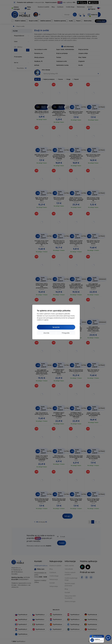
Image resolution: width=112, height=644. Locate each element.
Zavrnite (46, 333)
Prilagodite (66, 333)
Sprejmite (56, 327)
